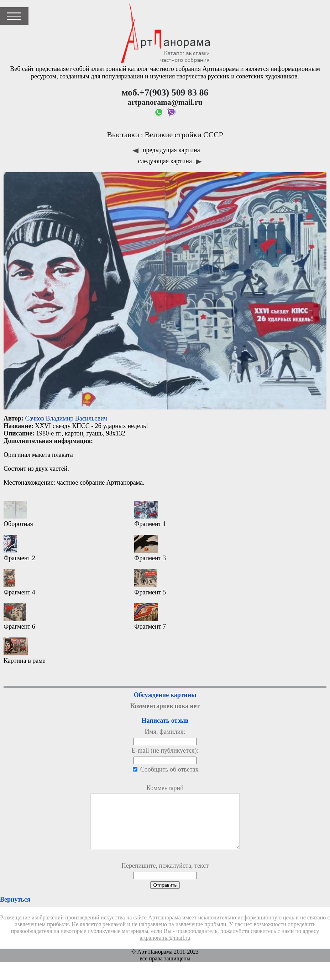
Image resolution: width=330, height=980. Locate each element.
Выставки (123, 135)
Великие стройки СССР (184, 135)
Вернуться (15, 910)
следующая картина (170, 161)
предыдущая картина (166, 150)
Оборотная (18, 514)
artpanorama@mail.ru (165, 949)
